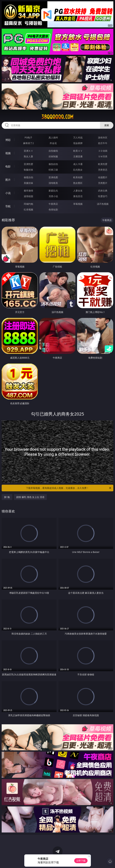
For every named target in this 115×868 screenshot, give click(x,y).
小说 (8, 193)
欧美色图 (78, 177)
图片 (8, 180)
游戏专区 (103, 137)
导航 (8, 206)
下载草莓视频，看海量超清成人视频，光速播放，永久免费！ (69, 488)
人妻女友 (78, 191)
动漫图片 (103, 177)
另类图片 (103, 183)
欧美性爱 (103, 164)
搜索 (107, 125)
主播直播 (78, 156)
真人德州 (53, 137)
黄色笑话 (78, 196)
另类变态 (103, 170)
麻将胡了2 (28, 143)
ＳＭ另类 (103, 156)
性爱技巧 (103, 196)
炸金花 (53, 143)
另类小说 (53, 196)
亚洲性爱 (28, 164)
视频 (8, 153)
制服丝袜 (28, 170)
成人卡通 (78, 164)
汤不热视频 (103, 204)
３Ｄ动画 (103, 151)
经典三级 (53, 170)
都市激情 (28, 191)
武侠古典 (103, 191)
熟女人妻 (28, 156)
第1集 (7, 497)
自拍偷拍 (53, 151)
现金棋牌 (78, 143)
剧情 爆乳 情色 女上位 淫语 (30, 497)
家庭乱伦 (53, 191)
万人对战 (78, 137)
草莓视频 (78, 204)
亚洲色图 (53, 177)
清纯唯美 (53, 183)
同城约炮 (28, 204)
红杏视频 (28, 209)
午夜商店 (53, 204)
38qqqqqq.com (57, 117)
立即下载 (81, 861)
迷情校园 (28, 196)
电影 (8, 166)
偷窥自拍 (28, 177)
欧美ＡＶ (78, 151)
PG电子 (29, 137)
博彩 (8, 140)
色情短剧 (53, 209)
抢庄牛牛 (103, 143)
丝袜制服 (53, 156)
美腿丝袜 (28, 183)
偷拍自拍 (53, 164)
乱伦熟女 (78, 170)
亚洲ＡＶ (28, 151)
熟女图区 (78, 183)
